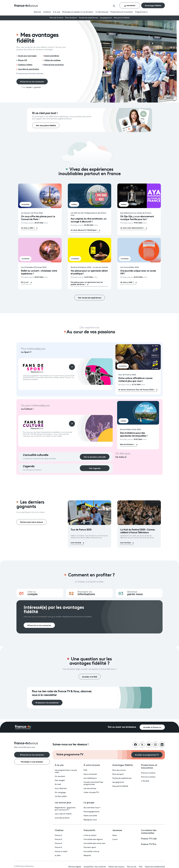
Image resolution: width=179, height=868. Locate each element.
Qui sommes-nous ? (92, 808)
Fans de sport (118, 774)
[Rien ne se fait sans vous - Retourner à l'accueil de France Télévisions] (32, 745)
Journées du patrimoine (28, 69)
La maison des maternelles (149, 831)
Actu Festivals (61, 789)
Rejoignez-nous (90, 820)
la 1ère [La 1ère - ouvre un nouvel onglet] (58, 856)
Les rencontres (90, 789)
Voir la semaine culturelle (95, 457)
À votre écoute (102, 12)
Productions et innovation (122, 12)
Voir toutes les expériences (90, 297)
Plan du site (132, 866)
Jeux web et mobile (63, 814)
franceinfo (89, 830)
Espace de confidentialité (155, 866)
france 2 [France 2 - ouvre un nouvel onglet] (58, 835)
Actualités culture (91, 852)
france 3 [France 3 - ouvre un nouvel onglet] (58, 839)
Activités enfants (62, 818)
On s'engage (60, 793)
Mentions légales (75, 866)
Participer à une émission (32, 762)
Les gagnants (106, 18)
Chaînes (59, 830)
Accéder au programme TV (147, 755)
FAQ (85, 770)
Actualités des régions (93, 839)
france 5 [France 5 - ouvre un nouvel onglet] (58, 847)
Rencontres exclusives (54, 64)
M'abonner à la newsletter (47, 702)
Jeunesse (117, 830)
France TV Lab (149, 838)
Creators (47, 12)
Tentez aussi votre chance (31, 522)
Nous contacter (90, 774)
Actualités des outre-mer (94, 843)
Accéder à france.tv (152, 727)
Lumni (115, 839)
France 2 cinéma (148, 773)
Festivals (37, 12)
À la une (57, 12)
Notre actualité (90, 816)
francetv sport (90, 847)
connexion (130, 5)
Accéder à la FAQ (90, 677)
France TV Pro (149, 844)
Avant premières (52, 56)
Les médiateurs (90, 778)
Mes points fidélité (122, 18)
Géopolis (87, 856)
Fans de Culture (56, 18)
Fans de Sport (71, 18)
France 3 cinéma (148, 777)
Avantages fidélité (153, 5)
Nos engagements (91, 812)
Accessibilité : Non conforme (95, 866)
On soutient (60, 776)
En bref (58, 784)
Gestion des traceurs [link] (116, 866)
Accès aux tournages (27, 56)
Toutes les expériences (88, 18)
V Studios (145, 781)
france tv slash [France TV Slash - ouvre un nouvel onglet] (61, 852)
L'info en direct (90, 835)
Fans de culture (119, 770)
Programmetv (141, 12)
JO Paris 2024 (61, 797)
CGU (141, 866)
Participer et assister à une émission (78, 12)
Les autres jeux (63, 802)
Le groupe (89, 802)
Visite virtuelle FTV (91, 793)
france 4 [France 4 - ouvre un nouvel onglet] (58, 843)
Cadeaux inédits (25, 64)
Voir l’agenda (95, 468)
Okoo (115, 835)
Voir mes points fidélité (46, 125)
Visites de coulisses (52, 60)
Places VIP (23, 60)
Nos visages (60, 780)
